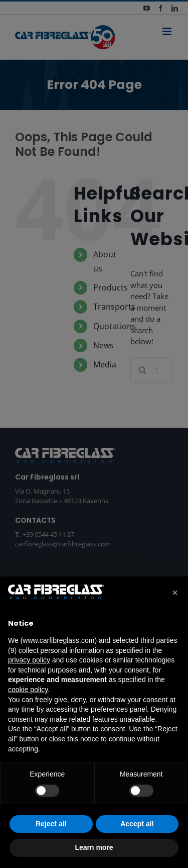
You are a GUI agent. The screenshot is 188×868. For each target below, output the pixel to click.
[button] (175, 593)
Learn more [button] (94, 847)
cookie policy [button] (28, 690)
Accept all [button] (137, 824)
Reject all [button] (51, 824)
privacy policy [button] (29, 660)
